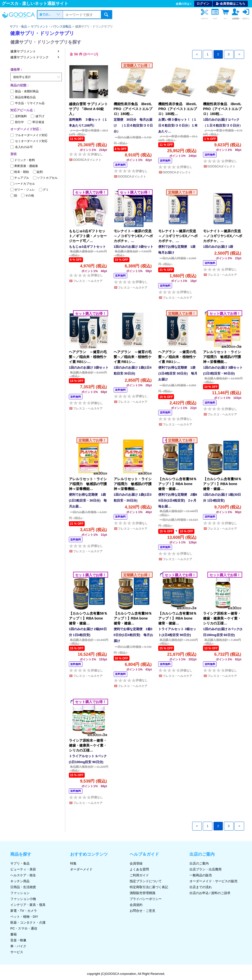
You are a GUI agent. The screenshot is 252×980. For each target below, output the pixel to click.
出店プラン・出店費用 (205, 869)
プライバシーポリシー (146, 899)
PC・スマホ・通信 (24, 928)
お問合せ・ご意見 (142, 911)
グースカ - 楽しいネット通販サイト (35, 4)
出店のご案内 (199, 863)
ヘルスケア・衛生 (23, 875)
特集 (73, 863)
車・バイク (18, 946)
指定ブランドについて (146, 881)
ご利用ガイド (139, 875)
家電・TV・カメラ (24, 911)
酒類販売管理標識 (142, 893)
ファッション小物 (23, 899)
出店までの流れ (201, 887)
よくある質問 (139, 869)
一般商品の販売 (201, 875)
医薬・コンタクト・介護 (28, 923)
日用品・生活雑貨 (23, 887)
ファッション (20, 893)
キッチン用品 (20, 881)
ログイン (203, 4)
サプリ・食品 (18, 26)
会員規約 (136, 905)
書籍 (14, 934)
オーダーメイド (81, 869)
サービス (17, 952)
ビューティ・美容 (23, 869)
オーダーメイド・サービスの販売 (213, 881)
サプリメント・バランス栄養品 (51, 26)
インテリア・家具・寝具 (28, 905)
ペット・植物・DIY (24, 917)
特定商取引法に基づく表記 (149, 887)
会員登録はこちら (230, 4)
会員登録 (136, 863)
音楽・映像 (18, 940)
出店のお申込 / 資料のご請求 (210, 893)
